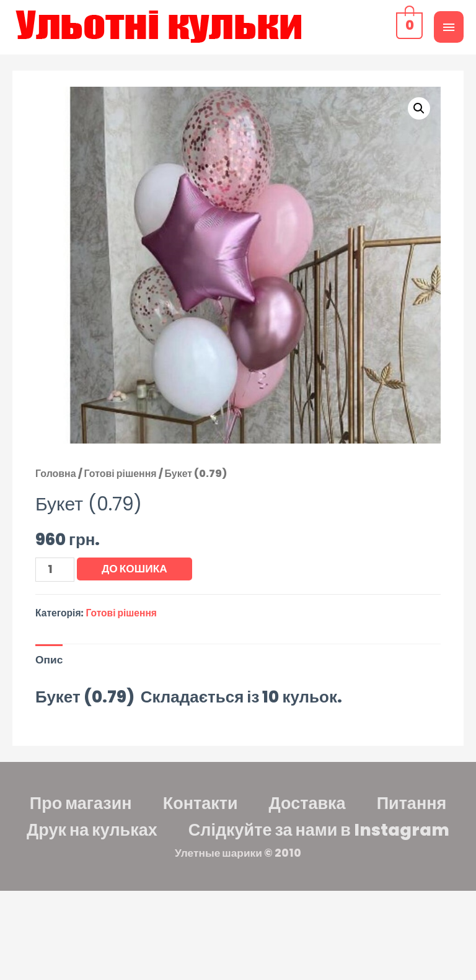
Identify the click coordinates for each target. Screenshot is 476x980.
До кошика (134, 569)
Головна (56, 474)
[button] (419, 108)
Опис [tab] (49, 660)
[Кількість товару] (55, 569)
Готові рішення (121, 474)
